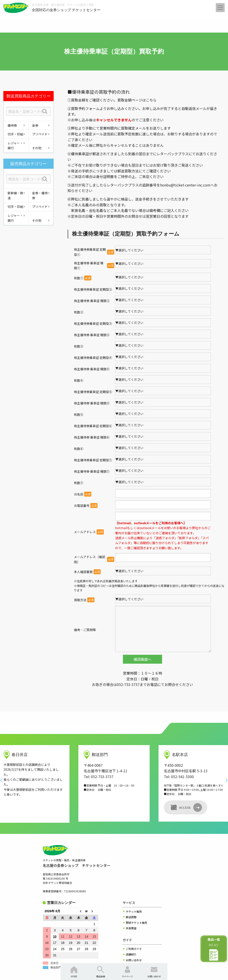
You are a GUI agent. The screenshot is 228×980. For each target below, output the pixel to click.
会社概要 (131, 946)
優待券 (12, 125)
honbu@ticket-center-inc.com (185, 185)
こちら (151, 100)
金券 (35, 125)
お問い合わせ (134, 935)
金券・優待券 (40, 195)
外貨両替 (131, 903)
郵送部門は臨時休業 (63, 943)
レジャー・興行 (15, 145)
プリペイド (40, 134)
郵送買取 (131, 892)
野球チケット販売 (136, 898)
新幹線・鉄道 (15, 195)
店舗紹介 (131, 929)
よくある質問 (134, 941)
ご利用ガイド (134, 924)
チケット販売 (134, 886)
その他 (37, 148)
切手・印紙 (15, 134)
